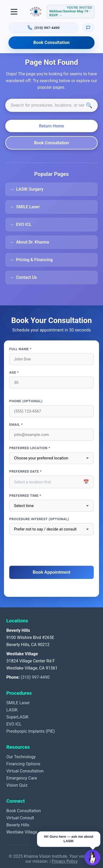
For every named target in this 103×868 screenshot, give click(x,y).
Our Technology (21, 757)
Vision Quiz (17, 785)
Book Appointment (52, 572)
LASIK (12, 710)
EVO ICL (24, 224)
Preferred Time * (25, 496)
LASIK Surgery (30, 189)
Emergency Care (22, 778)
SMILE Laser (28, 207)
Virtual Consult (20, 818)
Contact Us (27, 277)
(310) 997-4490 (35, 677)
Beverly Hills (18, 825)
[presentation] (51, 551)
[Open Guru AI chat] (92, 857)
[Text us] (88, 28)
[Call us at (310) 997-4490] (44, 28)
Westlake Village (22, 832)
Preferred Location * (30, 448)
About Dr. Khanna (32, 242)
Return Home (52, 126)
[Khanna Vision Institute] (36, 12)
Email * (16, 425)
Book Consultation (51, 43)
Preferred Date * (25, 471)
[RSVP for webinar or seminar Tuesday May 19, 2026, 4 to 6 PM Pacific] (71, 12)
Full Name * (20, 349)
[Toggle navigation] (14, 12)
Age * (14, 372)
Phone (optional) (26, 401)
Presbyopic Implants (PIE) (31, 731)
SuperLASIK (17, 717)
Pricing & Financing (34, 260)
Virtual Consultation (25, 771)
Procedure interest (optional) (39, 519)
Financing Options (23, 764)
